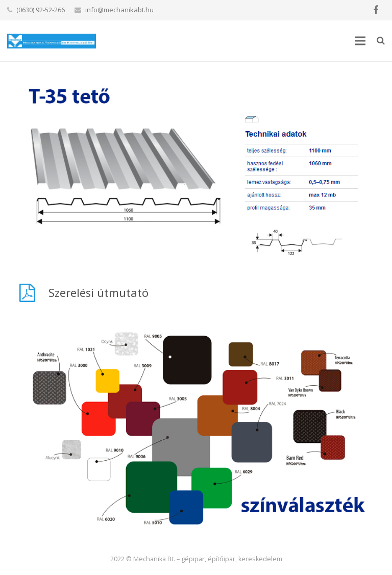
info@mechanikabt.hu (119, 10)
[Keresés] (381, 41)
